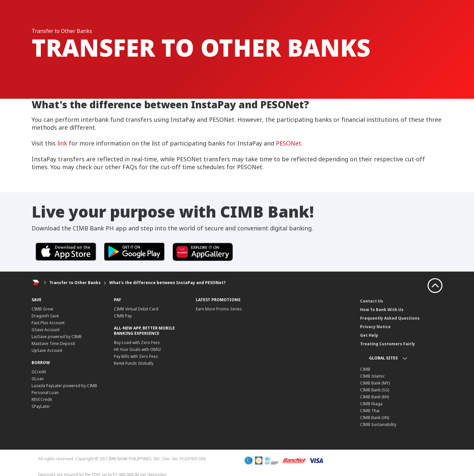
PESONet (289, 143)
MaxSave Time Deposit (53, 344)
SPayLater (41, 406)
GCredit (39, 372)
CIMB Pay (123, 316)
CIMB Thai (370, 411)
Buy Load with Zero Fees (137, 343)
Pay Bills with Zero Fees (136, 356)
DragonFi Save (45, 316)
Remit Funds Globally (134, 363)
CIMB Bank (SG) (375, 390)
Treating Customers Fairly (388, 344)
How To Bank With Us (382, 310)
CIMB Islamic (372, 376)
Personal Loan (45, 393)
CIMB (365, 369)
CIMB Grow (42, 309)
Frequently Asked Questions (390, 318)
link (62, 143)
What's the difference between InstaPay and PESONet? (167, 283)
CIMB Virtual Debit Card (136, 309)
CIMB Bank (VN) (375, 418)
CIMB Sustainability (378, 424)
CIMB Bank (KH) (374, 397)
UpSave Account (47, 350)
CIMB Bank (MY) (375, 383)
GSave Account (46, 330)
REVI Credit (42, 399)
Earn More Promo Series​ (219, 309)
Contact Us (372, 301)
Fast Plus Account (48, 323)
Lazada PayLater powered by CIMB (64, 386)
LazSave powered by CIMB (57, 337)
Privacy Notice (375, 327)
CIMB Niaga (371, 404)
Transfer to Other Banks (75, 283)
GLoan (38, 379)
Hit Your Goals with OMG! (137, 349)
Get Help (369, 335)
